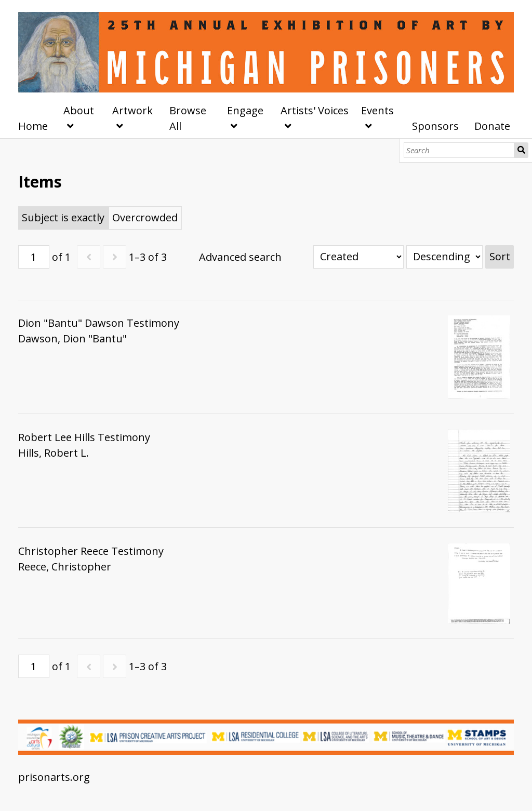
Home (33, 126)
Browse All (188, 118)
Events (377, 110)
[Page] (34, 257)
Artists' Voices (315, 110)
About (79, 110)
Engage (245, 110)
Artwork (132, 110)
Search (521, 150)
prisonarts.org (54, 777)
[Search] (459, 150)
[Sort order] (444, 257)
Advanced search (240, 257)
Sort (500, 256)
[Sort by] (358, 257)
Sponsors (435, 126)
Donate (492, 126)
